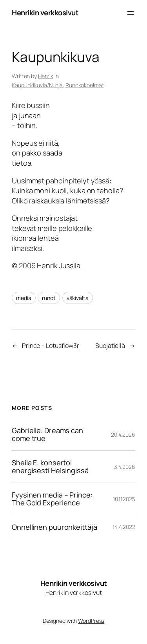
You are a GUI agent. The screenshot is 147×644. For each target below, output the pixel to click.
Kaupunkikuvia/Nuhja (37, 85)
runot (49, 298)
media (24, 298)
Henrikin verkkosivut (45, 13)
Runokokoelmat (85, 85)
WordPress (91, 621)
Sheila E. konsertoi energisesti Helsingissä (50, 467)
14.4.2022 (124, 527)
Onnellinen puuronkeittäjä (54, 527)
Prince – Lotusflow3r (51, 346)
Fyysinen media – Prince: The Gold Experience (52, 499)
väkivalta (78, 298)
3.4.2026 (125, 467)
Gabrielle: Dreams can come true (47, 435)
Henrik (46, 76)
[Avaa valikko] (131, 13)
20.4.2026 (123, 435)
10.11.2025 (124, 499)
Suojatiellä (110, 346)
